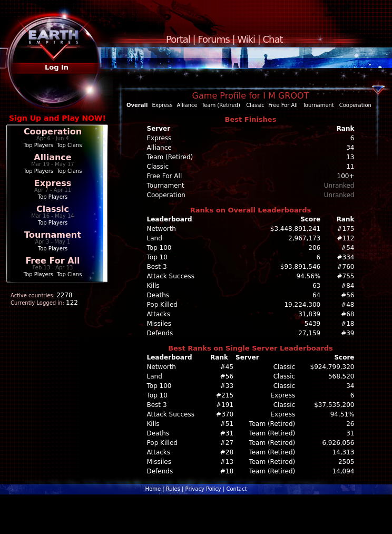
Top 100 (159, 248)
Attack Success (171, 276)
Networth (161, 229)
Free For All (52, 261)
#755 (346, 276)
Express (53, 183)
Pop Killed (162, 305)
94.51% (342, 414)
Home (153, 489)
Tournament (53, 235)
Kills (153, 286)
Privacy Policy (203, 489)
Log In (57, 67)
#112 (346, 238)
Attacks (159, 314)
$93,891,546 (300, 267)
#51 (227, 424)
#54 (347, 248)
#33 (227, 386)
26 (350, 424)
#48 (347, 305)
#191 (225, 405)
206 (314, 248)
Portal (178, 39)
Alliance (52, 157)
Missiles (159, 324)
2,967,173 (304, 238)
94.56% (308, 276)
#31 (227, 433)
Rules (173, 489)
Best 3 (157, 267)
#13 (227, 462)
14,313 (344, 452)
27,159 (309, 333)
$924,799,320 (332, 367)
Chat (273, 39)
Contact (236, 489)
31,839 (309, 314)
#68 (347, 314)
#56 (347, 295)
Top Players (38, 145)
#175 (346, 229)
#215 (225, 395)
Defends (160, 333)
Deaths (158, 295)
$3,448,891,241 (295, 229)
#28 (227, 452)
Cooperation (53, 132)
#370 (225, 414)
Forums (213, 39)
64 (316, 295)
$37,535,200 (334, 405)
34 (350, 386)
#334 (346, 257)
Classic (53, 209)
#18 (347, 324)
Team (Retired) (221, 105)
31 (350, 433)
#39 (347, 333)
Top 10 (157, 257)
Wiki (246, 39)
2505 (346, 462)
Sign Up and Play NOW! (57, 118)
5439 (313, 324)
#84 (347, 286)
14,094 (344, 471)
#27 (227, 443)
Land (155, 238)
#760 (346, 267)
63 (316, 286)
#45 (227, 367)
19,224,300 (302, 305)
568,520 (341, 376)
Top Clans (70, 145)
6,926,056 (338, 443)
